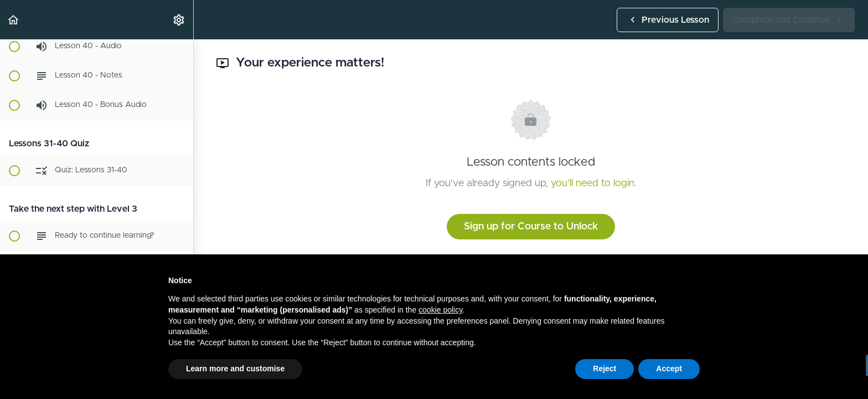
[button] (14, 20)
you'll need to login (593, 183)
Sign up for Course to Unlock (531, 227)
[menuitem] (179, 20)
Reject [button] (604, 369)
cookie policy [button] (440, 310)
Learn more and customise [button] (235, 369)
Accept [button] (669, 369)
